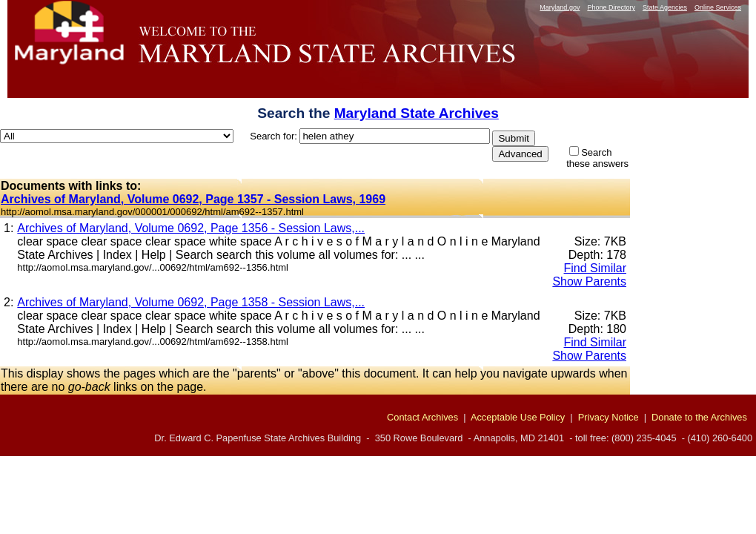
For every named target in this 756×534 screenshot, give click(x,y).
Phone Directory (611, 7)
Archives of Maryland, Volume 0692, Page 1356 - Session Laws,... (191, 228)
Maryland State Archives (417, 113)
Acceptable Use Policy (518, 417)
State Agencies (665, 7)
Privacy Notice (609, 417)
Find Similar (595, 268)
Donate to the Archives (699, 417)
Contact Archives (422, 417)
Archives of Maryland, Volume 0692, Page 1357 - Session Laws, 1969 (193, 199)
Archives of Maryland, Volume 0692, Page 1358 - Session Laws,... (191, 302)
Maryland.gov (560, 7)
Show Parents (589, 281)
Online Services (718, 7)
